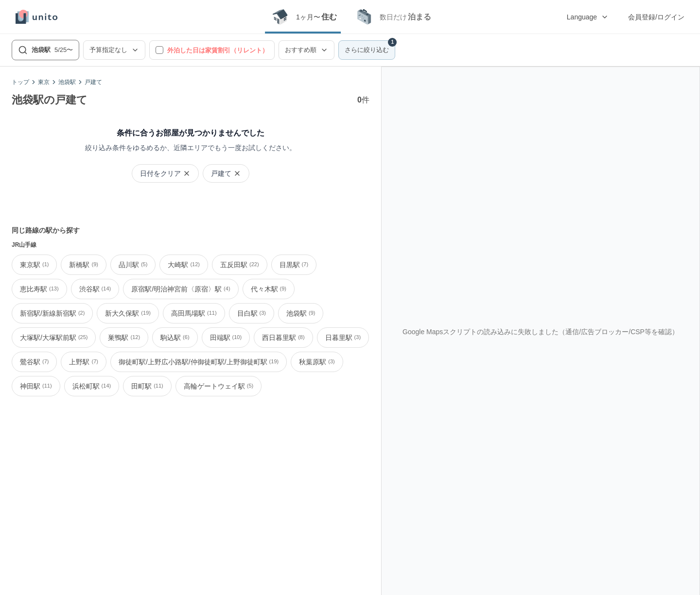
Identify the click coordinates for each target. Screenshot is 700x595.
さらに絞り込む (370, 47)
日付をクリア (165, 173)
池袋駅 (67, 82)
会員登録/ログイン (656, 17)
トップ (20, 82)
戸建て (93, 82)
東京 (44, 82)
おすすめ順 (306, 50)
